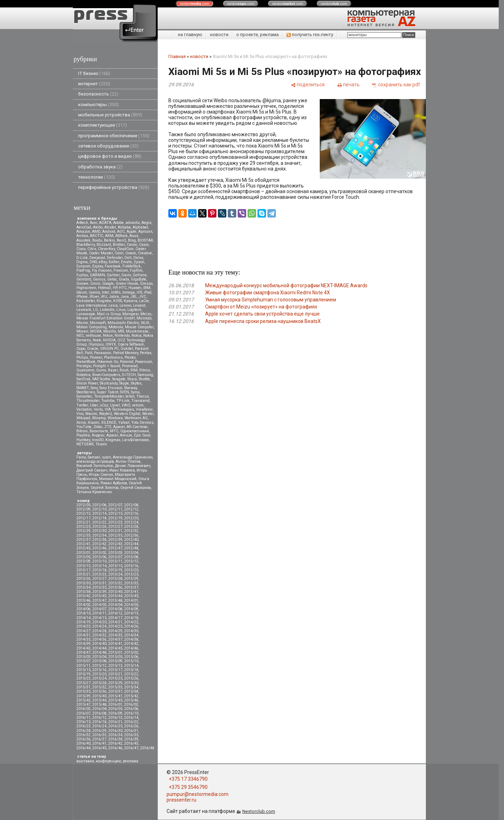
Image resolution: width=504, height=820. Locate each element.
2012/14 (99, 513)
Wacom (91, 414)
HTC (123, 288)
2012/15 (115, 513)
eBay (103, 262)
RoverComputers (106, 375)
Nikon (108, 336)
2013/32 (115, 583)
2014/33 (115, 635)
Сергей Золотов (105, 488)
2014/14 (83, 618)
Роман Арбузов (114, 483)
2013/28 (115, 579)
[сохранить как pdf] (396, 85)
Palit (89, 353)
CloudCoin (125, 249)
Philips (82, 357)
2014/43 (83, 648)
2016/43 (131, 743)
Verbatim (84, 409)
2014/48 (99, 652)
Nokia (137, 336)
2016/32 (83, 735)
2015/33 (115, 687)
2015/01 (115, 652)
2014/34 (131, 635)
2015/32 (99, 687)
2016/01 (115, 704)
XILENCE (109, 423)
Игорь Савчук (101, 475)
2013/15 (115, 566)
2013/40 (115, 592)
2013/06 (99, 557)
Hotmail (105, 288)
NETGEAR (85, 444)
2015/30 (131, 683)
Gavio (126, 275)
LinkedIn (107, 310)
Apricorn (145, 232)
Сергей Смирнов (135, 488)
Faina (81, 457)
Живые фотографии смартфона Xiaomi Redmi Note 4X (268, 293)
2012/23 (115, 522)
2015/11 (83, 666)
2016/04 (99, 709)
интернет (94, 84)
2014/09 (131, 609)
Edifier (114, 262)
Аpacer (119, 427)
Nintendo (122, 336)
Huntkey (83, 440)
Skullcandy (109, 383)
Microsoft (98, 323)
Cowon (131, 253)
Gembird (84, 279)
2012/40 (131, 540)
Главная (177, 56)
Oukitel (127, 349)
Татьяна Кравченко (94, 492)
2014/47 (83, 652)
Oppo (81, 349)
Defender (115, 258)
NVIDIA (109, 340)
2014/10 (83, 613)
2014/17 (115, 618)
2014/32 (99, 635)
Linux (121, 310)
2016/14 (131, 718)
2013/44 (115, 596)
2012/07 (115, 505)
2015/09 (115, 661)
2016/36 (83, 739)
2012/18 (99, 518)
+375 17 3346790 (188, 779)
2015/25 (115, 678)
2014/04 (115, 605)
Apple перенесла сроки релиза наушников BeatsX (263, 321)
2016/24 (99, 726)
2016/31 (131, 731)
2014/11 (99, 613)
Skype (124, 383)
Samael (94, 457)
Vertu (98, 409)
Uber (94, 405)
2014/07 (99, 609)
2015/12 (99, 666)
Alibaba (124, 227)
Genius (99, 279)
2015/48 (99, 704)
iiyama (94, 292)
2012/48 (131, 548)
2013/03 (115, 553)
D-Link (82, 258)
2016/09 (115, 713)
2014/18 (131, 618)
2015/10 (131, 661)
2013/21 (83, 574)
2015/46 (131, 700)
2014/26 (131, 626)
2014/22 (131, 622)
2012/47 (115, 548)
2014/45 (115, 648)
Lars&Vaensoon (135, 440)
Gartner (113, 275)
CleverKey (106, 249)
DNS (93, 262)
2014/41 (115, 644)
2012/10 (99, 509)
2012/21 (83, 522)
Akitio (98, 227)
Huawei (135, 288)
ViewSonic (144, 409)
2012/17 (83, 518)
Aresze (126, 435)
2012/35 (115, 535)
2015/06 (131, 657)
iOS (139, 292)
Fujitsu (82, 275)
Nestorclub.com (259, 811)
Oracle (93, 349)
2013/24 (115, 574)
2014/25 (115, 626)
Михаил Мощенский (118, 479)
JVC (143, 297)
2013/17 (83, 570)
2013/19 (115, 570)
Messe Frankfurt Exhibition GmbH (106, 318)
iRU (104, 297)
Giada (124, 279)
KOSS (118, 301)
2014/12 (115, 613)
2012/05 (83, 505)
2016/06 (131, 709)
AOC (121, 232)
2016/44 (83, 748)
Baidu (97, 240)
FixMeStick (132, 266)
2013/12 (131, 561)
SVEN (124, 392)
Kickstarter (86, 301)
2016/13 (115, 718)
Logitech (134, 310)
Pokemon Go (108, 362)
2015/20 (99, 674)
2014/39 (83, 644)
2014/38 (131, 639)
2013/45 (131, 596)
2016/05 (115, 709)
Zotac (98, 427)
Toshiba (108, 401)
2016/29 (99, 731)
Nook (97, 340)
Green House (127, 284)
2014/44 (99, 648)
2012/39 (115, 540)
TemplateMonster (109, 396)
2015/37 (115, 691)
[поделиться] (308, 85)
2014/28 (99, 631)
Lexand (139, 305)
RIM (134, 370)
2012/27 (115, 527)
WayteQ (106, 414)
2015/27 (83, 683)
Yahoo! (124, 423)
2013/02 (99, 553)
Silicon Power (87, 383)
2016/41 (99, 743)
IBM (147, 288)
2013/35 (99, 587)
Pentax (146, 353)
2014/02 (83, 605)
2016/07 (83, 713)
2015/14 (131, 666)
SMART (83, 388)
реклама (131, 761)
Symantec (84, 396)
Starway (131, 388)
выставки (85, 761)
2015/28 (99, 683)
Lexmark (84, 310)
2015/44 (99, 700)
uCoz (104, 405)
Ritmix (145, 370)
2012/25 (83, 527)
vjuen (106, 457)
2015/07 (83, 661)
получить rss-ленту (310, 34)
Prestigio (84, 366)
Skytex (136, 383)
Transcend (140, 401)
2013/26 (83, 579)
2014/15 (99, 618)
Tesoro (101, 444)
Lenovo (125, 305)
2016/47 (131, 748)
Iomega (129, 292)
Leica (113, 305)
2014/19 (83, 622)
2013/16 (131, 566)
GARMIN (97, 275)
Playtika (83, 435)
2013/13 (83, 566)
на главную (190, 34)
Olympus (96, 344)
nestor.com (195, 4)
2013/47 (99, 600)
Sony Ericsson (111, 388)
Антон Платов (128, 461)
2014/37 (115, 639)
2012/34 (99, 535)
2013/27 (99, 579)
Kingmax (113, 440)
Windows (115, 418)
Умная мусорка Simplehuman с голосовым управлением (271, 300)
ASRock (121, 236)
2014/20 (99, 622)
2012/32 (131, 531)
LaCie (144, 301)
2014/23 (83, 626)
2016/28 (83, 731)
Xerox (81, 423)
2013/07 (115, 557)
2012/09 (83, 509)
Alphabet (140, 227)
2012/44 (131, 544)
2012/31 (115, 531)
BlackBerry (86, 245)
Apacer (112, 435)
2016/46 (115, 748)
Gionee (82, 284)
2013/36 (115, 587)
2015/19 (83, 674)
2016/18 (99, 722)
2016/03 (83, 709)
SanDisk (83, 379)
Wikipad (83, 418)
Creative (145, 253)
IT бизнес (94, 73)
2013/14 (99, 566)
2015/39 (83, 696)
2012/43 (115, 544)
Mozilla (110, 331)
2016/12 (99, 718)
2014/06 (83, 609)
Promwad (130, 366)
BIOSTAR (145, 240)
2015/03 (83, 657)
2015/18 (131, 670)
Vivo (80, 414)
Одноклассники (135, 431)
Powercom (144, 362)
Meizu (146, 314)
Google (108, 284)
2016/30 (115, 731)
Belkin (109, 240)
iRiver (94, 297)
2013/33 (131, 583)
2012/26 (99, 527)
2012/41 (83, 544)
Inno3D (98, 440)
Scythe (105, 379)
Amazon (83, 232)
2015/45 (115, 700)
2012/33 (83, 535)
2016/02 (131, 704)
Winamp (99, 418)
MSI (121, 331)
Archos (82, 236)
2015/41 (115, 696)
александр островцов (95, 461)
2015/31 (83, 687)
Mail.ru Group (109, 314)
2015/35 (83, 691)
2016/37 (99, 739)
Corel (119, 253)
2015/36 (99, 691)
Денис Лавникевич (133, 466)
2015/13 (115, 666)
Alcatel (110, 227)
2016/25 (115, 726)
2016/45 (99, 748)
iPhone (82, 297)
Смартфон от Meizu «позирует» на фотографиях (261, 307)
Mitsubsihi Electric (123, 323)
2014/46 (131, 648)
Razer (113, 370)
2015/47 (83, 704)
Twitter (82, 405)
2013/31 (99, 583)
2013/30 (83, 583)
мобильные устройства (110, 115)
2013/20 (131, 570)
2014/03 (99, 605)
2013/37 (131, 587)
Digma (82, 262)
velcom (138, 405)
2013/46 (83, 600)
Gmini (95, 284)
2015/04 (99, 657)
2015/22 (131, 674)
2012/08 (131, 505)
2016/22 (131, 722)
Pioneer (96, 357)
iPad (148, 292)
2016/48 (147, 748)
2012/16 (131, 513)
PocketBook (86, 362)
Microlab (144, 318)
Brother (119, 245)
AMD (96, 232)
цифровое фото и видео (110, 156)
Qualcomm (85, 370)
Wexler (148, 414)
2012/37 (83, 540)
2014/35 (83, 639)
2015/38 (131, 691)
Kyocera (131, 301)
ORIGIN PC (109, 349)
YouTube (84, 427)
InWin (116, 292)
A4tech (82, 223)
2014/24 (99, 626)
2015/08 (99, 661)
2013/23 (99, 574)
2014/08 (115, 609)
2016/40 (83, 743)
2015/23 (83, 678)
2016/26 (131, 726)
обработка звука (100, 167)
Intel (106, 292)
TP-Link (123, 401)
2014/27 (83, 631)
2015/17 (115, 670)
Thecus (143, 396)
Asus (134, 236)
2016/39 (131, 739)
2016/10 (131, 713)
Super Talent (108, 392)
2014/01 (131, 600)
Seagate (119, 379)
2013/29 (131, 579)
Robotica (83, 375)
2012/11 (115, 509)
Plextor (130, 357)
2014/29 (115, 631)
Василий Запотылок (95, 466)
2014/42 (131, 644)
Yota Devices (142, 423)
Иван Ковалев (122, 470)
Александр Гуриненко (133, 457)
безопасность (98, 94)
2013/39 (99, 592)
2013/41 (131, 592)
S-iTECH (129, 375)
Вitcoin (82, 431)
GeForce (140, 275)
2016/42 (115, 743)
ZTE (108, 427)
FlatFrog (83, 270)
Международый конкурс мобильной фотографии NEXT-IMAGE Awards (286, 285)
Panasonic (103, 353)
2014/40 (99, 644)
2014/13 (131, 613)
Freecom (121, 270)
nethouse (93, 336)
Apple (132, 232)
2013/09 (83, 561)
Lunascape (86, 314)
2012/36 (131, 535)
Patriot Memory (126, 353)
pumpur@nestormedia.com (198, 794)
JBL (134, 297)
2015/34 (131, 687)
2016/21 (115, 722)
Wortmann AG (136, 418)
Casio (144, 245)
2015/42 (131, 696)
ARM (109, 236)
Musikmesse (137, 331)
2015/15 (83, 670)
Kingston (104, 301)
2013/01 (83, 553)
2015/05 (115, 657)
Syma (135, 392)
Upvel (115, 405)
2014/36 (99, 639)
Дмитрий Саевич (92, 470)
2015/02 (131, 652)
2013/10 (99, 561)
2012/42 (99, 544)
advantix (133, 223)
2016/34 (115, 735)
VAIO (126, 405)
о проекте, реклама (257, 34)
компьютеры (99, 105)
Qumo (101, 370)
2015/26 (131, 678)
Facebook (113, 266)
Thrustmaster (88, 401)
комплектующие (103, 125)
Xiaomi (94, 423)
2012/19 (115, 518)
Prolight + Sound (107, 366)
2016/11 (83, 718)
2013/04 (131, 553)
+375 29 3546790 (188, 787)
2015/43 (83, 700)
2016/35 (131, 735)
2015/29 (115, 683)
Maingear (131, 314)
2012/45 (83, 548)
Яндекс (98, 435)
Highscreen (86, 288)
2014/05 (131, 605)
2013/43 (99, 596)
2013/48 (115, 600)
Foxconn (105, 270)
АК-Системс (137, 427)
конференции (108, 761)
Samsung (145, 375)
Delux (138, 258)
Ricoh (124, 370)
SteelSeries (86, 392)
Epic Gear (142, 435)
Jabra (114, 297)
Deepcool (97, 258)
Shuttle (144, 379)
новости (219, 34)
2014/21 (115, 622)
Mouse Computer (139, 327)
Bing (132, 240)
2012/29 (83, 531)
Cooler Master (101, 253)
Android (109, 232)
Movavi (82, 331)
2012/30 (99, 531)
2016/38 (115, 739)
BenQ (121, 240)
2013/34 (83, 587)
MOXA (96, 331)
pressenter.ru (181, 800)
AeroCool (84, 227)
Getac (112, 279)
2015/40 (99, 696)
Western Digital (127, 414)
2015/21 (115, 674)
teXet (130, 396)
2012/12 (131, 509)
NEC (80, 336)
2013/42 (83, 596)
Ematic (127, 262)
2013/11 (115, 561)
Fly (94, 270)
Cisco (81, 249)
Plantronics (113, 357)
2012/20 (131, 518)
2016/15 (83, 722)
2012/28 (131, 527)
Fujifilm (136, 270)
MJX (145, 323)
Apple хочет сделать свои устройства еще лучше (262, 314)
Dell (128, 258)
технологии (97, 177)
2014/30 (131, 631)
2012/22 (99, 522)
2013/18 (99, 570)
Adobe (118, 223)
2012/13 (83, 513)
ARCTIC (97, 236)
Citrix (92, 249)
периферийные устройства (114, 187)
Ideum (82, 292)
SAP (95, 379)
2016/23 (83, 726)
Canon (132, 245)
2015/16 (99, 670)
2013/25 (131, 574)
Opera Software (131, 344)
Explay (98, 266)
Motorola (116, 327)
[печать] (348, 85)
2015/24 (99, 678)
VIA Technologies (119, 409)
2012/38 (99, 540)
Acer (94, 223)
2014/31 (83, 635)
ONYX (111, 344)
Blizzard (104, 245)
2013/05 (83, 557)
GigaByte (139, 279)
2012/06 (99, 505)
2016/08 (99, 713)
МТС (114, 431)
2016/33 (99, 735)
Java (125, 297)
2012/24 (131, 522)
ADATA (105, 223)
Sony (94, 388)
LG (95, 310)
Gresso (146, 284)
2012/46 (99, 548)
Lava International (92, 305)
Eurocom (83, 266)
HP (115, 288)
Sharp (132, 379)
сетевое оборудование (108, 146)
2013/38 (83, 592)
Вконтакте (99, 431)
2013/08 (131, 557)
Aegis (146, 223)
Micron (82, 323)
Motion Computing (92, 327)
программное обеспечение (114, 136)
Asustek (83, 240)
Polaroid (127, 362)
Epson (139, 262)
